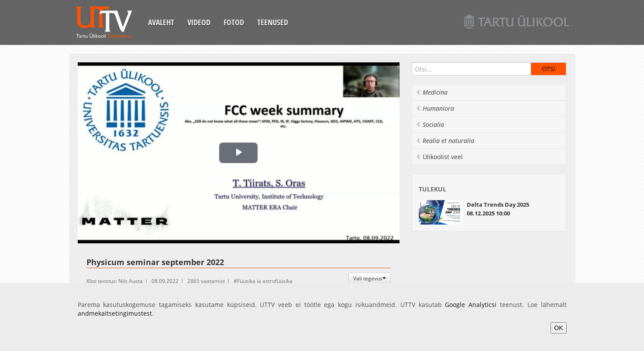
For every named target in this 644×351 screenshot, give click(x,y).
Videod (199, 22)
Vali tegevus (370, 278)
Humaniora (435, 108)
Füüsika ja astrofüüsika (265, 281)
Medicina (432, 92)
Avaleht (161, 22)
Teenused (273, 22)
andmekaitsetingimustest (115, 313)
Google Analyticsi (471, 305)
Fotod (234, 22)
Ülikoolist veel (439, 157)
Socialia (430, 124)
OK (558, 328)
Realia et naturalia (445, 141)
